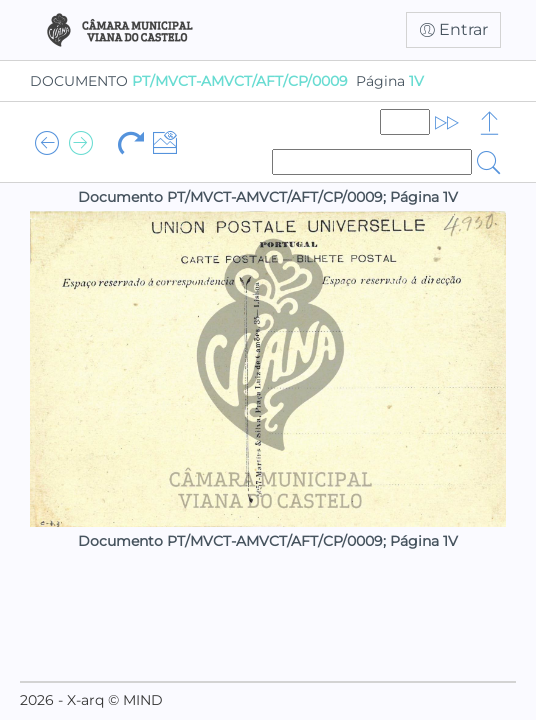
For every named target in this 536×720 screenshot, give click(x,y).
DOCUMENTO (189, 81)
